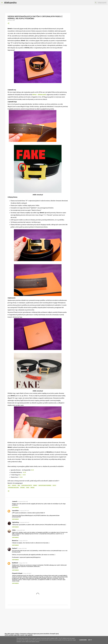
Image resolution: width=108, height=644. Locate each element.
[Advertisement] (38, 621)
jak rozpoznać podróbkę (45, 485)
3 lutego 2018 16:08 (22, 548)
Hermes (35, 485)
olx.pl (54, 485)
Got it (90, 640)
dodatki (14, 485)
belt (9, 485)
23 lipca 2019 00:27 (27, 573)
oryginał (22, 488)
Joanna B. (15, 501)
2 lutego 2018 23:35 (23, 541)
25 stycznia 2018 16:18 (24, 522)
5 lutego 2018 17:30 (23, 563)
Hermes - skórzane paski (39, 95)
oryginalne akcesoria (13, 488)
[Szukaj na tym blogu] (99, 3)
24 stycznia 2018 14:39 (23, 502)
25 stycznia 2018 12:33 (24, 511)
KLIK (32, 470)
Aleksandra (10, 3)
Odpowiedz (15, 507)
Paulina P (15, 548)
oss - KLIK (23, 475)
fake (19, 485)
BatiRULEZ (15, 563)
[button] (8, 23)
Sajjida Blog (15, 522)
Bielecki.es (15, 541)
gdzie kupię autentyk (27, 485)
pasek (28, 488)
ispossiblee (15, 511)
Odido (14, 530)
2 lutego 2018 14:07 (20, 530)
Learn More (83, 640)
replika (32, 488)
